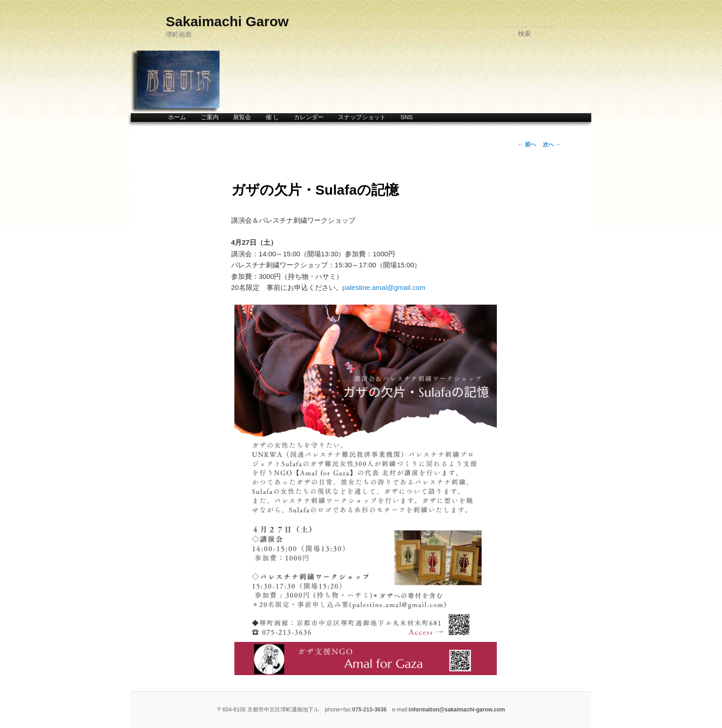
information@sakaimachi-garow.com (457, 710)
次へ (552, 144)
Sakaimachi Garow (227, 21)
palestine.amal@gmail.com (384, 287)
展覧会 (242, 117)
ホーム (177, 117)
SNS (407, 117)
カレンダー (309, 117)
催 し (273, 117)
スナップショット (362, 117)
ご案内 (210, 117)
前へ (527, 144)
